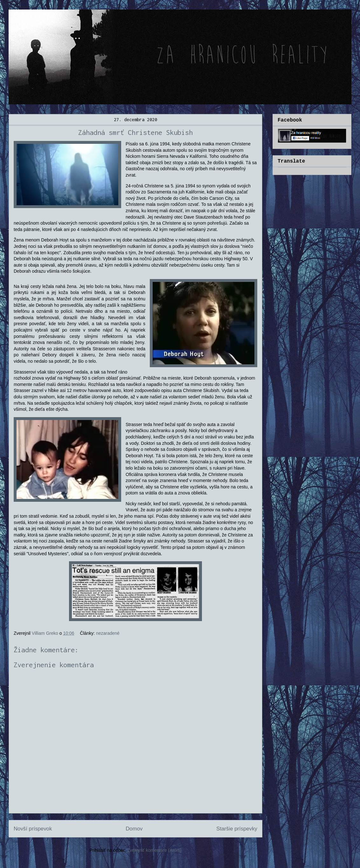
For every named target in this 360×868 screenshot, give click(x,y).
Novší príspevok (33, 829)
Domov (134, 829)
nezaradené (108, 633)
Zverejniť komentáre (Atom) (154, 850)
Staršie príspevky (237, 829)
